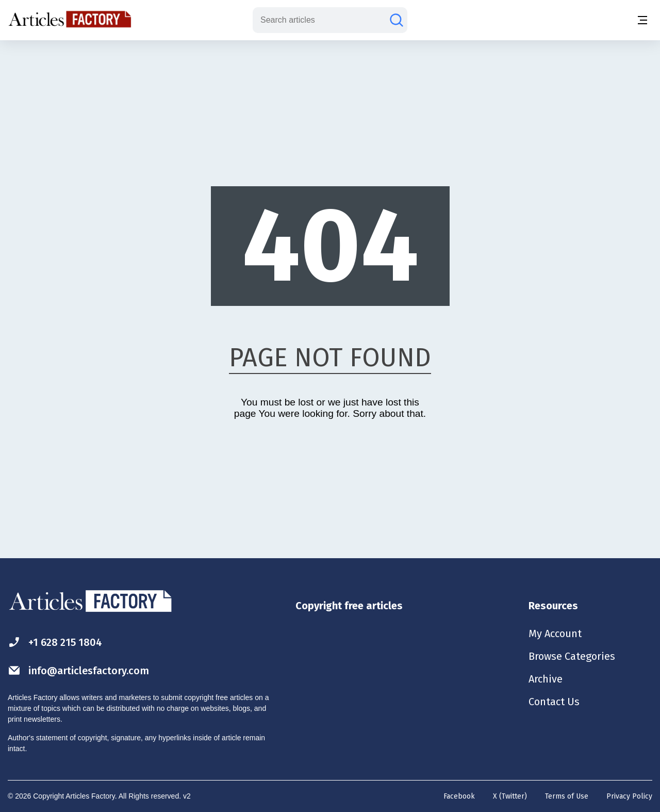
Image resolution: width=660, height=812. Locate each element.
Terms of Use (567, 796)
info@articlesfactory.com (78, 670)
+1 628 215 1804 (55, 642)
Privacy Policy (629, 796)
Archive (546, 679)
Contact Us (554, 702)
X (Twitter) (510, 796)
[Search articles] (397, 20)
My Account (555, 634)
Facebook (459, 796)
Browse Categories (572, 656)
